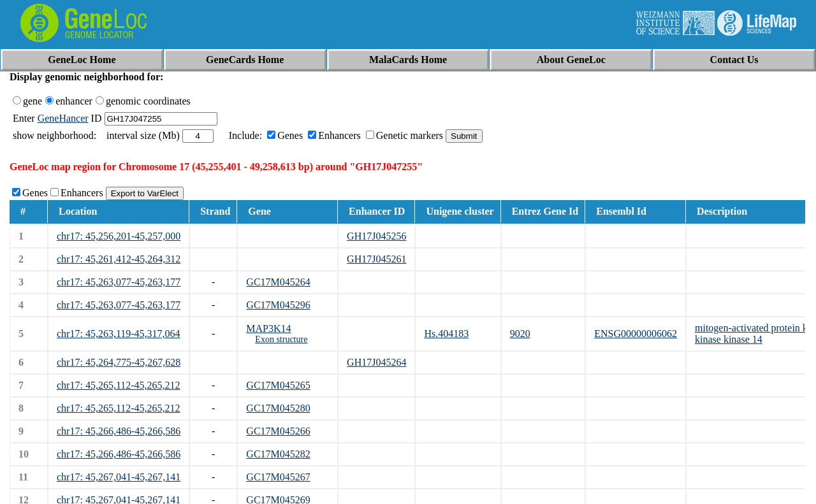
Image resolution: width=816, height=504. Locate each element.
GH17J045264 (376, 362)
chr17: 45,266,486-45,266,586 (119, 431)
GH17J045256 (376, 236)
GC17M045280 (278, 408)
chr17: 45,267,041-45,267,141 (119, 477)
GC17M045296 (278, 305)
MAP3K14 (268, 328)
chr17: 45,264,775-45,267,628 (119, 362)
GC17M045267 (278, 477)
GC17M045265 (278, 385)
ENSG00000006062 (636, 334)
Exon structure (281, 339)
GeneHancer (63, 118)
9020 (520, 334)
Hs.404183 (446, 334)
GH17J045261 (376, 259)
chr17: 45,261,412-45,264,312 (119, 259)
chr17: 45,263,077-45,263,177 (119, 282)
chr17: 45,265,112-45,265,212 (119, 385)
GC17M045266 (278, 431)
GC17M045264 (278, 282)
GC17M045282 (278, 454)
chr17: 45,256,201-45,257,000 (119, 236)
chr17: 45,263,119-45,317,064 (119, 334)
